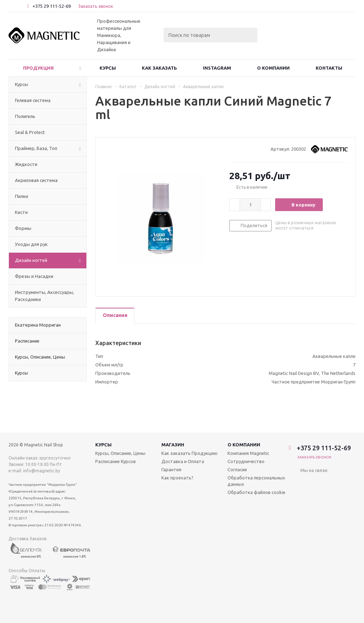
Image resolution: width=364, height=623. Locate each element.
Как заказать (159, 68)
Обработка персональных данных (256, 481)
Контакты (329, 68)
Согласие (237, 469)
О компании (244, 445)
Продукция (38, 68)
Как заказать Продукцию (189, 453)
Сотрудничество (246, 461)
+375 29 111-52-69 (52, 6)
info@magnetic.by (42, 471)
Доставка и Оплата (183, 461)
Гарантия (171, 469)
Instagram (217, 68)
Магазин (173, 445)
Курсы (108, 68)
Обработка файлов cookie (256, 492)
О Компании (273, 68)
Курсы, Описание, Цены (120, 453)
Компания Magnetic (248, 453)
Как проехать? (177, 478)
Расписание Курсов (116, 461)
